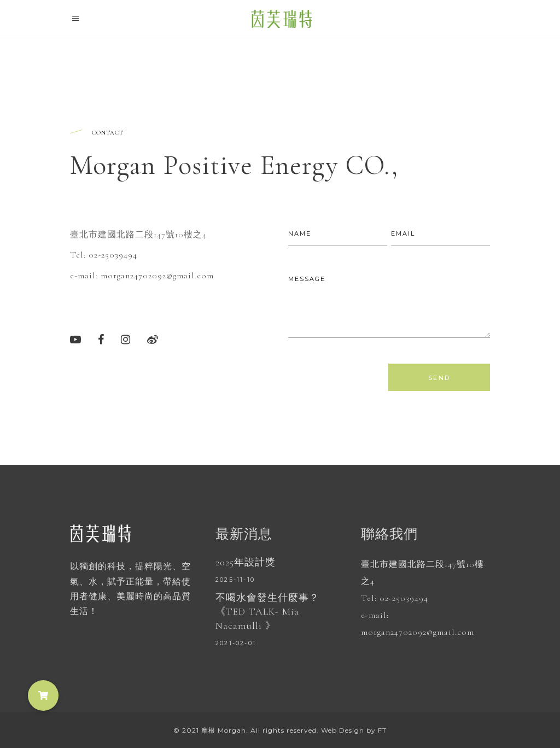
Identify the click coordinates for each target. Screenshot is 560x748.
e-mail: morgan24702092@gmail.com (142, 275)
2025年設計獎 (246, 562)
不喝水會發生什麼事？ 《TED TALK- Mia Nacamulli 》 (267, 611)
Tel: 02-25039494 (104, 254)
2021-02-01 (236, 643)
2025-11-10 (235, 580)
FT (382, 730)
